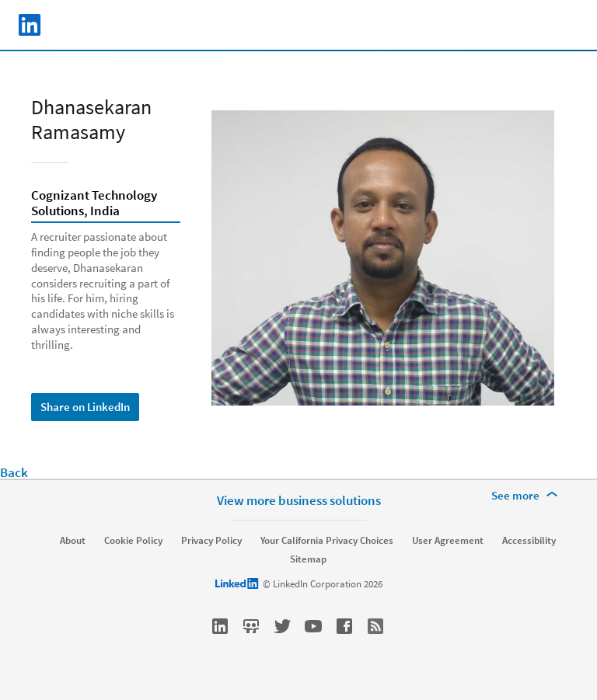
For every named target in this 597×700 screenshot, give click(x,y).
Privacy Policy (211, 541)
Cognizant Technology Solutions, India (94, 204)
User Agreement (448, 541)
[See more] (527, 496)
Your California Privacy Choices (327, 541)
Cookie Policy (133, 541)
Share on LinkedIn (85, 407)
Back (14, 472)
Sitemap (308, 559)
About (73, 541)
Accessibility (529, 541)
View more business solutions (299, 500)
